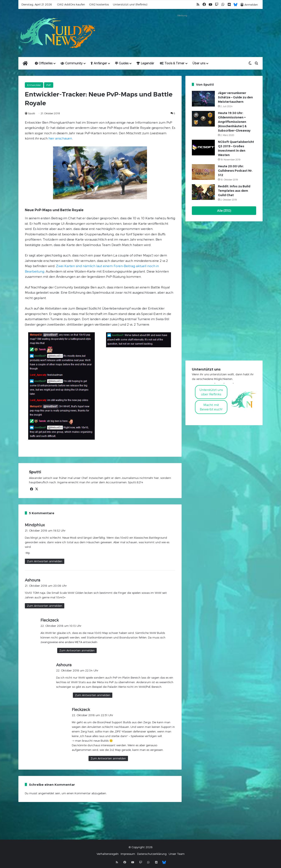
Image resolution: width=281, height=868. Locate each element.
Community (72, 63)
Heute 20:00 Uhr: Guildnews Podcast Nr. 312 (235, 171)
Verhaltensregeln (108, 854)
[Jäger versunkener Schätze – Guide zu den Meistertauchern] (203, 99)
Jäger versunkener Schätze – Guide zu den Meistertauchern (235, 97)
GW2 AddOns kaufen (71, 4)
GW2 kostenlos (99, 4)
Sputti (32, 113)
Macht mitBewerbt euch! (211, 407)
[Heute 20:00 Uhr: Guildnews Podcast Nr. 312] (203, 172)
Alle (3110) (224, 211)
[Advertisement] (182, 28)
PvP (49, 85)
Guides (122, 63)
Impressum (128, 854)
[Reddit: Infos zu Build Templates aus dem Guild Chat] (203, 192)
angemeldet (46, 793)
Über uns (199, 63)
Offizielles (44, 63)
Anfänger (99, 63)
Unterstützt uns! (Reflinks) (130, 4)
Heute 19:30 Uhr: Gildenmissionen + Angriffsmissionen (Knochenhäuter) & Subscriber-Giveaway (234, 122)
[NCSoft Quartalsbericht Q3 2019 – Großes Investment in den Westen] (203, 148)
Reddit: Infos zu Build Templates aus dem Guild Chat (234, 191)
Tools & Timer (172, 63)
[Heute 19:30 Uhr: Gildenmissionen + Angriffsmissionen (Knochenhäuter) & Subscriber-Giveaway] (203, 119)
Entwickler (34, 85)
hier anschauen (60, 138)
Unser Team (177, 854)
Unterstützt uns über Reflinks (211, 392)
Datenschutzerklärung (152, 854)
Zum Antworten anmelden (45, 561)
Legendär (145, 63)
